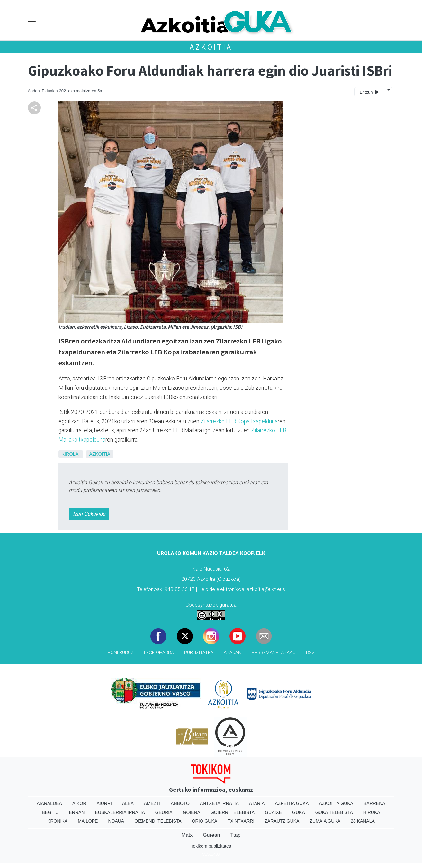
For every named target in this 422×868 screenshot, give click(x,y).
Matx (187, 835)
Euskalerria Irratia (120, 812)
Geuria (164, 812)
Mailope (88, 821)
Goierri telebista (233, 812)
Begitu (50, 812)
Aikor (79, 803)
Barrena (374, 803)
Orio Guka (205, 821)
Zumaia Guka (325, 821)
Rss (310, 653)
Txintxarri (241, 821)
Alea (128, 803)
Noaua (116, 821)
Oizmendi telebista (158, 821)
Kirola (70, 454)
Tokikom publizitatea (211, 846)
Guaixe (273, 812)
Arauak (232, 653)
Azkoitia (211, 47)
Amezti (152, 803)
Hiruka (372, 812)
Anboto (180, 803)
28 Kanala (363, 821)
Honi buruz (121, 653)
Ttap (236, 835)
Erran (77, 812)
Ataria (257, 803)
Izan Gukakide (89, 514)
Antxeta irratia (219, 803)
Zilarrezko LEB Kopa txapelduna (239, 421)
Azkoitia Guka (336, 803)
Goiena (192, 812)
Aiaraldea (49, 803)
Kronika (57, 821)
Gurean (211, 835)
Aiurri (104, 803)
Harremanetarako (274, 653)
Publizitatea (199, 653)
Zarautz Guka (282, 821)
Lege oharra (159, 653)
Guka (299, 812)
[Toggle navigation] (32, 22)
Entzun (369, 92)
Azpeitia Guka (292, 803)
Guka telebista (334, 812)
